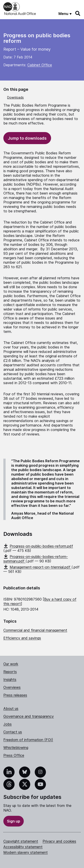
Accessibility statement (23, 847)
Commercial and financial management (35, 630)
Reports (10, 672)
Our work (11, 664)
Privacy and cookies (59, 841)
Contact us (13, 732)
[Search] (78, 13)
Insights (10, 679)
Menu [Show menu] (63, 14)
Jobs (8, 724)
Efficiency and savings (22, 638)
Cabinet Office (40, 65)
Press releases (15, 695)
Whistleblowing (16, 748)
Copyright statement (21, 841)
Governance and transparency (29, 716)
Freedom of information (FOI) (28, 740)
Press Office (14, 755)
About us (11, 708)
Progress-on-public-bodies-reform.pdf (38, 546)
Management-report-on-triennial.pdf (37, 567)
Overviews (12, 687)
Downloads (15, 97)
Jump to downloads (27, 138)
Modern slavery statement (26, 852)
